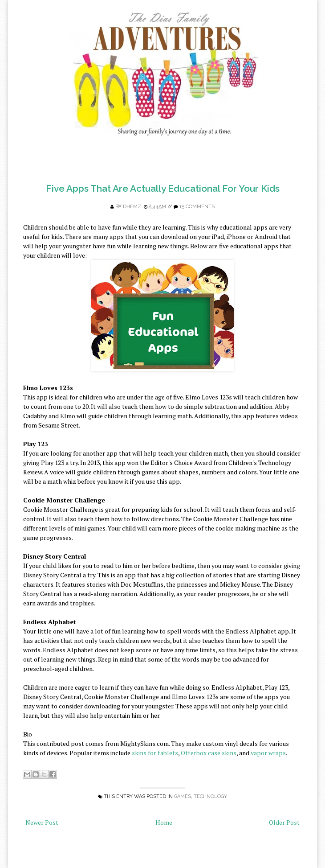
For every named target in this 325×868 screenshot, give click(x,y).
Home (164, 822)
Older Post (284, 822)
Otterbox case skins (209, 753)
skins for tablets (155, 753)
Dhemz (132, 207)
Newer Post (42, 822)
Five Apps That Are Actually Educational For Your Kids (163, 188)
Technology (210, 796)
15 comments (197, 207)
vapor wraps (268, 753)
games (183, 796)
